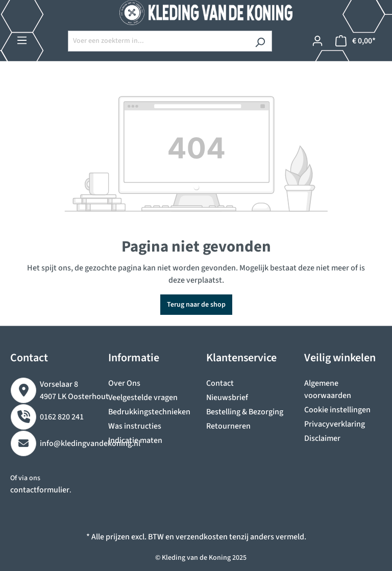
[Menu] (22, 41)
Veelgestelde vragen (143, 398)
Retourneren (228, 426)
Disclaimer (322, 438)
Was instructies (135, 426)
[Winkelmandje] (356, 41)
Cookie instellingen (337, 410)
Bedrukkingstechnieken (149, 412)
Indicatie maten (135, 440)
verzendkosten (202, 537)
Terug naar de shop (196, 305)
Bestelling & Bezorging (245, 412)
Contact (220, 383)
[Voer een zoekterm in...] (158, 41)
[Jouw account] (317, 41)
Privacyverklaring (335, 424)
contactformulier (40, 490)
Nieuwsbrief (227, 398)
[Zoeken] (260, 41)
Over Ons (124, 383)
